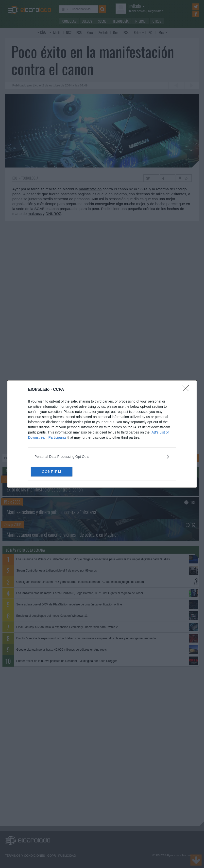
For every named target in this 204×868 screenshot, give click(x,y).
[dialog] (102, 434)
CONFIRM (54, 471)
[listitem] (102, 456)
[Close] (187, 390)
